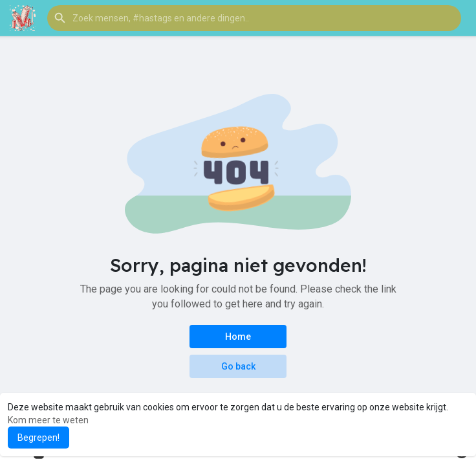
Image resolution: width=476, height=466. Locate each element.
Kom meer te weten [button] (48, 420)
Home (238, 337)
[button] (254, 18)
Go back (238, 366)
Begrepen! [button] (38, 438)
